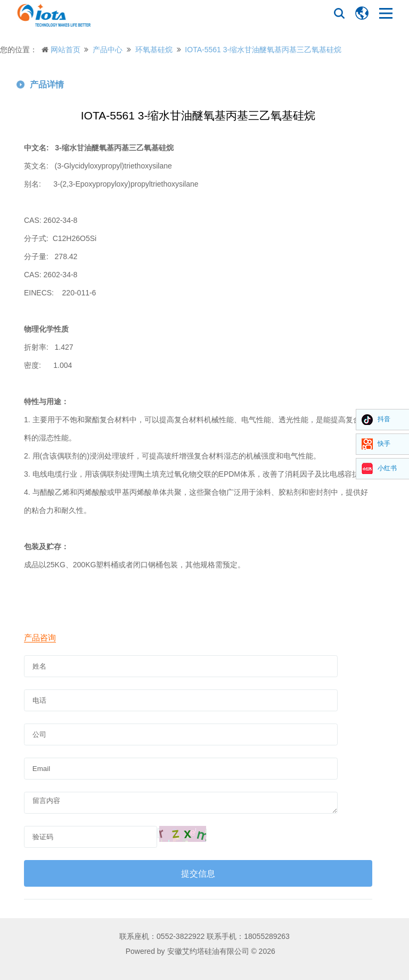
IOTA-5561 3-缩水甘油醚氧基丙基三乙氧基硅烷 (263, 50)
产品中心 (108, 50)
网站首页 (66, 50)
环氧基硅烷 (154, 50)
